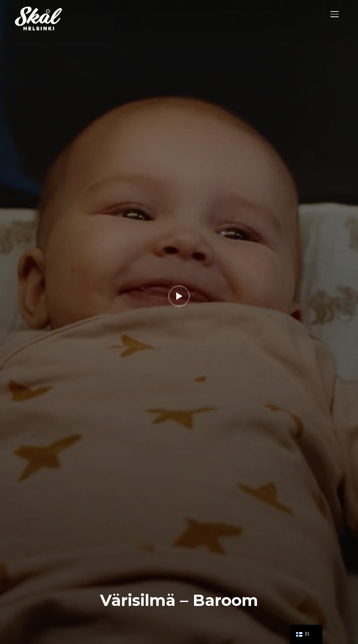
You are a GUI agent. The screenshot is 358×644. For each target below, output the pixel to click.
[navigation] (306, 634)
